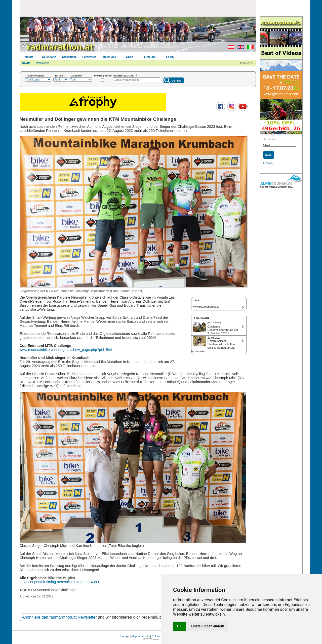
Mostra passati (103, 76)
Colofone (157, 636)
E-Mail (267, 145)
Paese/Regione (35, 76)
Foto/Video (89, 57)
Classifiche (69, 57)
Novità (29, 57)
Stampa (125, 636)
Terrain (59, 76)
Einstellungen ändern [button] (208, 626)
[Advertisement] (138, 8)
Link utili (150, 57)
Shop (130, 57)
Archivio (268, 163)
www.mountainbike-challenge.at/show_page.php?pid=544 (66, 350)
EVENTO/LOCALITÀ (126, 76)
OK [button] (179, 626)
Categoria (76, 76)
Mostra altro (198, 351)
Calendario (49, 57)
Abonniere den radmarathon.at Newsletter (59, 617)
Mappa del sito (140, 636)
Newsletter (42, 63)
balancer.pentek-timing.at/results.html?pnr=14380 (59, 582)
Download (110, 57)
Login (170, 57)
